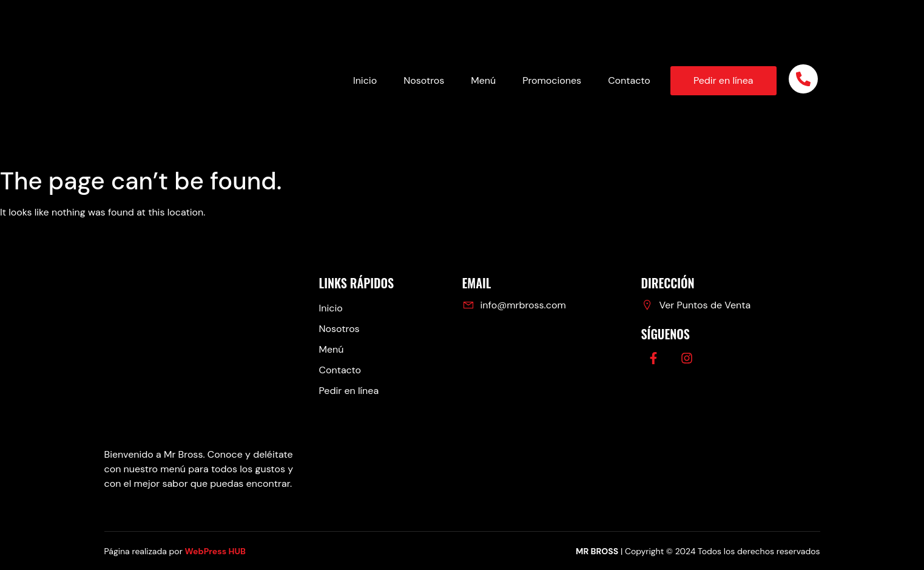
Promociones (552, 80)
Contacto (629, 80)
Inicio (365, 80)
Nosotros (424, 80)
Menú (483, 80)
